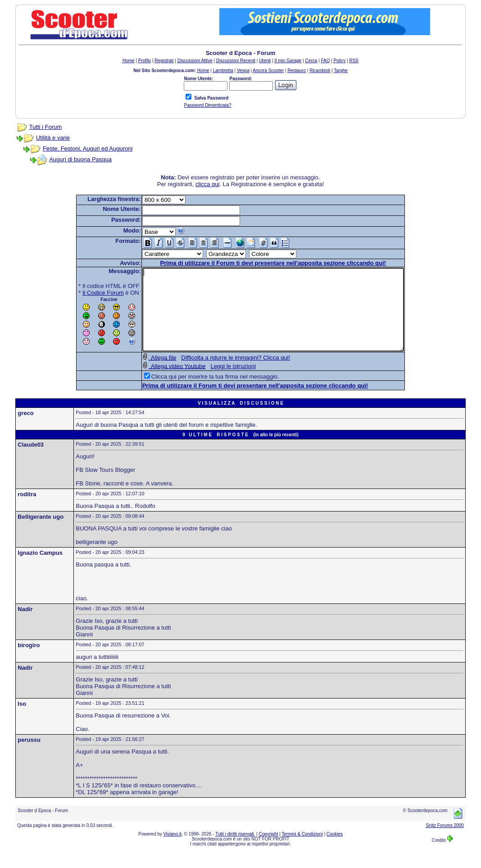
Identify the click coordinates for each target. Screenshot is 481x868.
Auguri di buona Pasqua (80, 159)
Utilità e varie (53, 138)
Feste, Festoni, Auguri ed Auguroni (88, 148)
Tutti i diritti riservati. (235, 850)
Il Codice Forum (87, 293)
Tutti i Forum (45, 127)
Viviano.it (172, 850)
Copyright (269, 850)
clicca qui (207, 184)
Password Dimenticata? (207, 105)
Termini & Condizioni (302, 850)
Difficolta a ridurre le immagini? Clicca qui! (220, 374)
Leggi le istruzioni (217, 382)
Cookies (335, 850)
